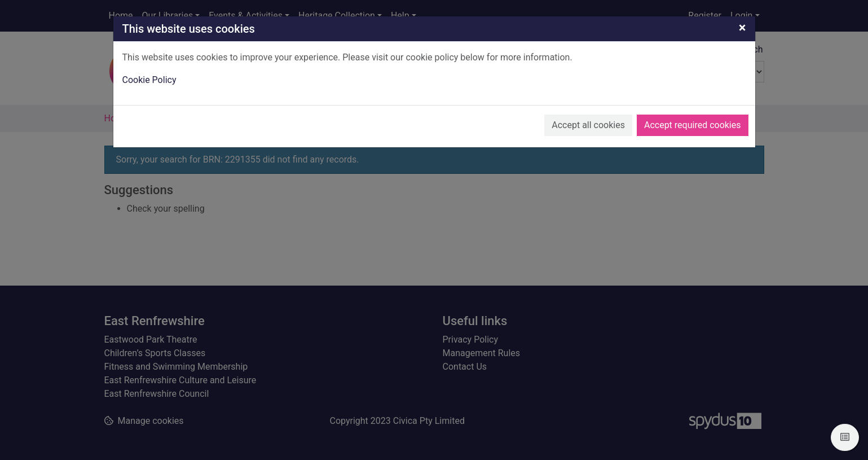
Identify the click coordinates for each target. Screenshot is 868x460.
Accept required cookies (693, 125)
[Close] (743, 28)
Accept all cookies (588, 125)
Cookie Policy (149, 80)
